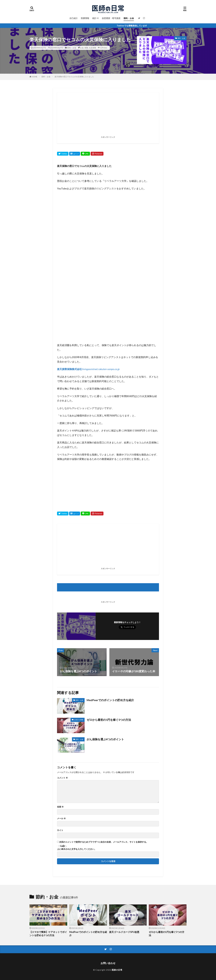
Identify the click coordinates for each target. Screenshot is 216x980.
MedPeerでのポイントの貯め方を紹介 (110, 700)
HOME (35, 77)
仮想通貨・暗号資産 (111, 18)
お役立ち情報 (79, 720)
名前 (60, 807)
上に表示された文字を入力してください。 (77, 849)
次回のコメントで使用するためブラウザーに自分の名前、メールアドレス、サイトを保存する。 (104, 842)
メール (61, 818)
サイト (60, 830)
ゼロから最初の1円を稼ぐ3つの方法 (109, 720)
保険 (86, 48)
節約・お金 (129, 18)
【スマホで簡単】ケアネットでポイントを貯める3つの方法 (48, 934)
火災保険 (92, 48)
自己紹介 (74, 18)
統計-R (95, 18)
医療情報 (85, 18)
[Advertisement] (108, 116)
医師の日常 (117, 970)
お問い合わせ (108, 963)
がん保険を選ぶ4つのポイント (105, 739)
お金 (82, 48)
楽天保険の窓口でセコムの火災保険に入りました (74, 77)
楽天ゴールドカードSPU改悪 (124, 932)
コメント (62, 778)
